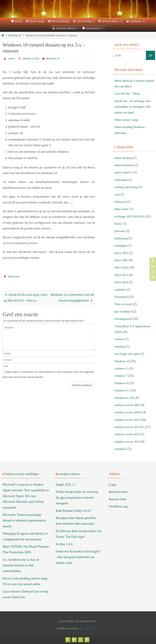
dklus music (122, 209)
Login (113, 485)
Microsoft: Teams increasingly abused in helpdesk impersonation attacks (24, 521)
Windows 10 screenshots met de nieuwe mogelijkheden (72, 297)
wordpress (121, 449)
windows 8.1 (123, 390)
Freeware (137, 21)
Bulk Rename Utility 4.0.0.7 (74, 511)
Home (19, 21)
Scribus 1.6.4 (64, 544)
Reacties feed (117, 499)
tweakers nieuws (69, 474)
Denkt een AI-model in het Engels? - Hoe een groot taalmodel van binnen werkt (78, 557)
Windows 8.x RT (125, 398)
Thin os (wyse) (124, 304)
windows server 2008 (128, 412)
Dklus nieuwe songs (127, 120)
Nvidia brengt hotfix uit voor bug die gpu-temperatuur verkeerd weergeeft (77, 498)
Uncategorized (124, 319)
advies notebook (125, 165)
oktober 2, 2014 (32, 58)
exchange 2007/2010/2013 (131, 216)
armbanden (121, 180)
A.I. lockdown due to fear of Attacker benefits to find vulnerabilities (21, 565)
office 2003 (122, 253)
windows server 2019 (128, 442)
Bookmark (14, 276)
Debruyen (121, 202)
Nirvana (83, 628)
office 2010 (122, 267)
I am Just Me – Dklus (128, 94)
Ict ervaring (86, 21)
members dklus (67, 28)
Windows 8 (122, 383)
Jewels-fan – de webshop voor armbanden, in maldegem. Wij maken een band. (134, 107)
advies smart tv (124, 172)
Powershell (121, 297)
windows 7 (121, 376)
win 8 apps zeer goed (128, 354)
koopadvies (95, 28)
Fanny (118, 224)
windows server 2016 (128, 434)
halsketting (121, 238)
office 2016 (122, 282)
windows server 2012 (128, 420)
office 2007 (122, 260)
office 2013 (122, 275)
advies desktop (124, 158)
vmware (120, 339)
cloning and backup (127, 187)
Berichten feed (118, 492)
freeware (120, 231)
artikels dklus (112, 21)
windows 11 (122, 368)
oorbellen (120, 290)
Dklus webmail (61, 21)
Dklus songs (37, 21)
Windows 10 (15, 35)
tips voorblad (123, 311)
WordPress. (94, 628)
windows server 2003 (128, 405)
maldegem (121, 246)
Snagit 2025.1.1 (66, 485)
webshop (120, 346)
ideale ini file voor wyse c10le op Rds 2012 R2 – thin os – (25, 297)
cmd (117, 194)
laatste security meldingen (22, 474)
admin (12, 58)
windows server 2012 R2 (130, 427)
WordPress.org (118, 506)
